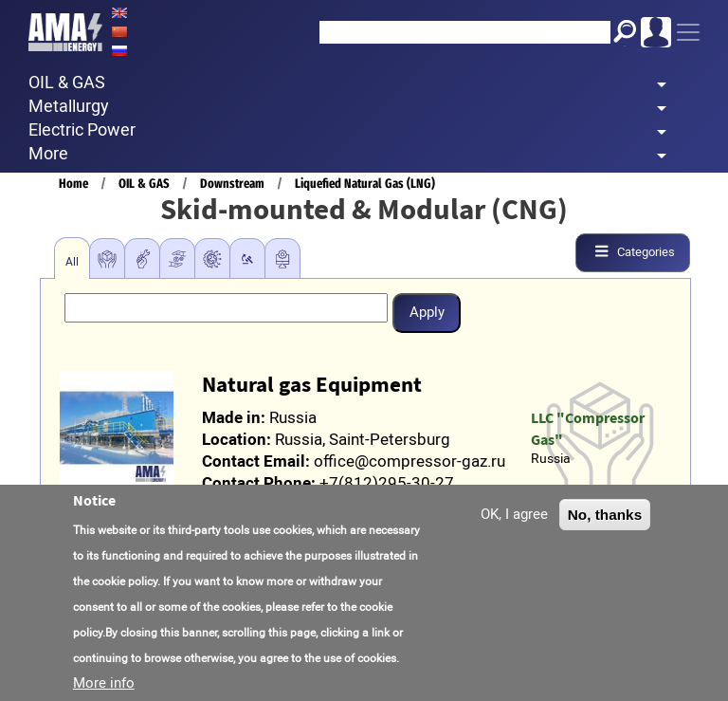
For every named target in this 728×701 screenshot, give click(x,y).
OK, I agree (514, 517)
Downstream (232, 184)
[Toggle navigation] (688, 32)
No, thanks (605, 517)
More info (104, 686)
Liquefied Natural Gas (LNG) (365, 184)
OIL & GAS (144, 184)
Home (73, 184)
